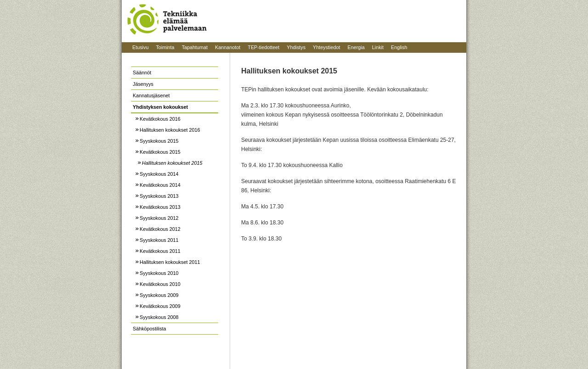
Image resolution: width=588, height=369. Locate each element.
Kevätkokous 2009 (160, 306)
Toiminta (165, 47)
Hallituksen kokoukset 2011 (170, 262)
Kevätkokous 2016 (160, 119)
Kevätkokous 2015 (160, 152)
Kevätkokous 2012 (160, 229)
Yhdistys (296, 47)
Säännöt (142, 73)
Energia (356, 47)
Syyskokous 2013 (159, 196)
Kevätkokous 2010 (160, 284)
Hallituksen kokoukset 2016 (170, 130)
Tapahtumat (195, 47)
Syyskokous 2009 (159, 295)
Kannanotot (228, 47)
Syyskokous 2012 (159, 218)
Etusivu (140, 47)
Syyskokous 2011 (159, 240)
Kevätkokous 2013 (160, 207)
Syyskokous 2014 (159, 174)
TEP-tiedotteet (263, 47)
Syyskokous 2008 (159, 317)
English (399, 47)
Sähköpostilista (150, 329)
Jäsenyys (143, 84)
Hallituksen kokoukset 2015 (172, 163)
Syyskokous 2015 (159, 141)
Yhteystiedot (326, 47)
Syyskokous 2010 (159, 273)
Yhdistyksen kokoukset (160, 107)
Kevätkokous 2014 (160, 185)
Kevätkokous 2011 (160, 251)
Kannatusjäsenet (151, 95)
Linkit (378, 47)
